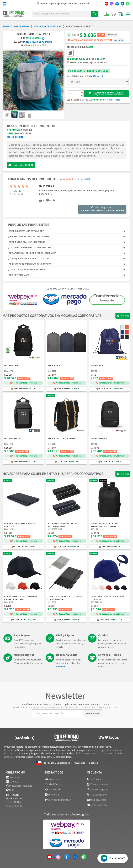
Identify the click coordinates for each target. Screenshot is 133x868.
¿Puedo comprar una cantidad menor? (29, 237)
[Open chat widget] (113, 858)
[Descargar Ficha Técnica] (10, 165)
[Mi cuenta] (106, 14)
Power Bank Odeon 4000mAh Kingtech (20, 525)
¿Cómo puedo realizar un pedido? (26, 242)
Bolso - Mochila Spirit (34, 34)
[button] (8, 80)
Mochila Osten (99, 439)
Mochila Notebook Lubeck (62, 439)
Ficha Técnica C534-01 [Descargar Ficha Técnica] (22, 165)
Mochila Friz (98, 366)
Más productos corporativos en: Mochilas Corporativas (52, 316)
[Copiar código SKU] (43, 38)
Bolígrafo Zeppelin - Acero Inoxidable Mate (63, 525)
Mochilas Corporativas (39, 42)
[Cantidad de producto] (75, 94)
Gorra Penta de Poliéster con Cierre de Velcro (21, 598)
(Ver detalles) (113, 100)
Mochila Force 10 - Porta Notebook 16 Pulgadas (104, 525)
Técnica (88, 76)
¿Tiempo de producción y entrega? (27, 270)
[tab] (66, 231)
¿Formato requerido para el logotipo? (30, 264)
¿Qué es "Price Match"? (20, 275)
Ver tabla (118, 40)
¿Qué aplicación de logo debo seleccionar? (32, 253)
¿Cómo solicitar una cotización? (26, 231)
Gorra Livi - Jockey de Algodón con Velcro (108, 598)
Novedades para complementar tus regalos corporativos (53, 474)
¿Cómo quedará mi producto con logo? (30, 259)
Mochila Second (13, 439)
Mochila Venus (12, 366)
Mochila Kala (55, 366)
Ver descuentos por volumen (24, 383)
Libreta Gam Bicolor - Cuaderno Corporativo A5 (65, 598)
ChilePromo (14, 137)
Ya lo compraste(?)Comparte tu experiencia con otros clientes (102, 209)
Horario (13, 795)
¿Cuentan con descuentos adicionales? (29, 248)
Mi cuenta (94, 773)
